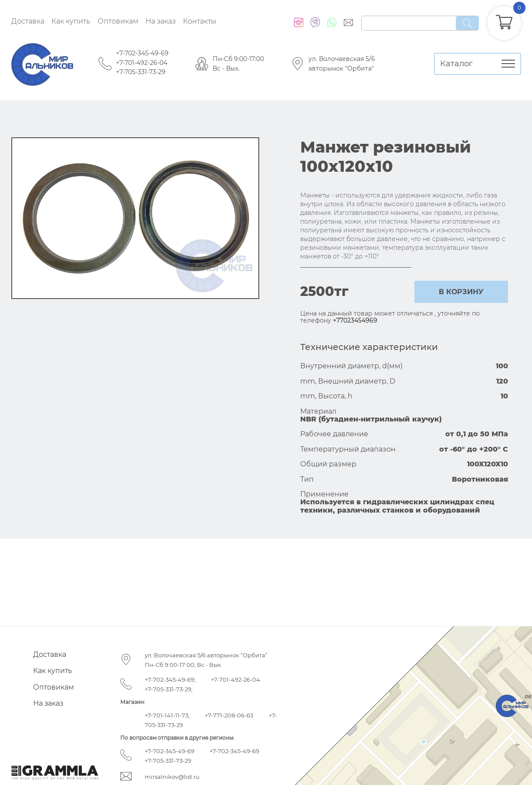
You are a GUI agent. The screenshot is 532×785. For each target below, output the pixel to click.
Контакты (200, 21)
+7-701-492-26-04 (142, 63)
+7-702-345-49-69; (170, 680)
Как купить (71, 21)
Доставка (28, 21)
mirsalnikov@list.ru (172, 777)
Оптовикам (118, 21)
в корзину (461, 292)
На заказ (161, 21)
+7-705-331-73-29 (141, 72)
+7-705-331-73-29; (169, 689)
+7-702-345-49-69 (142, 53)
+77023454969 (355, 320)
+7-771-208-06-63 (229, 715)
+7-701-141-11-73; (167, 715)
